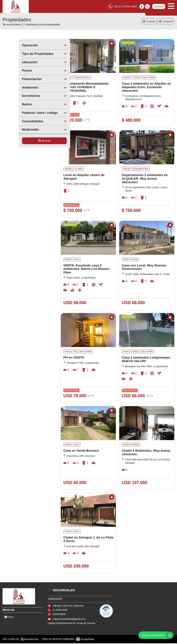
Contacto (159, 7)
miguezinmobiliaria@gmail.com (69, 620)
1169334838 (59, 615)
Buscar (28, 142)
